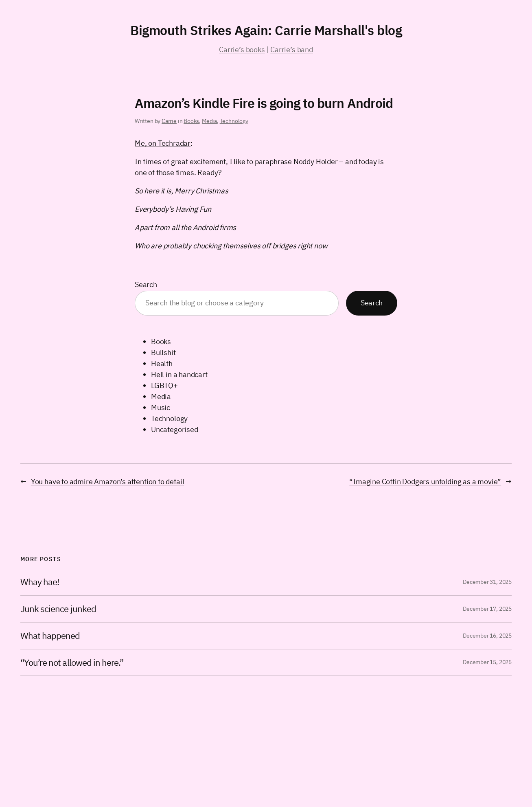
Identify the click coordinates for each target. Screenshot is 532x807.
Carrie (169, 121)
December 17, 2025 (487, 609)
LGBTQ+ (164, 385)
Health (162, 363)
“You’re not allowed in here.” (72, 663)
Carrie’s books (242, 49)
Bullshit (163, 352)
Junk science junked (58, 609)
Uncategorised (175, 429)
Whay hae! (40, 582)
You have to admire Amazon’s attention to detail (108, 481)
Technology (234, 121)
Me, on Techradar (163, 143)
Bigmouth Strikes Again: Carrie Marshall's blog (266, 30)
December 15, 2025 (487, 662)
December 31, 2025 (487, 582)
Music (161, 407)
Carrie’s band (292, 49)
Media (209, 121)
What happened (50, 636)
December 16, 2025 (487, 636)
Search (146, 284)
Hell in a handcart (179, 374)
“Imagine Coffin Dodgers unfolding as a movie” (425, 481)
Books (191, 121)
